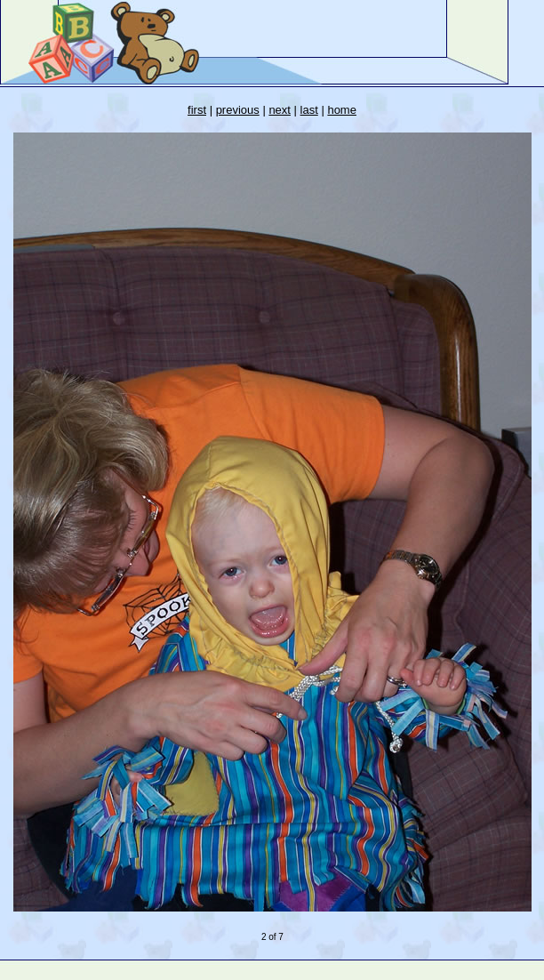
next (280, 110)
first (197, 110)
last (309, 110)
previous (238, 110)
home (342, 110)
